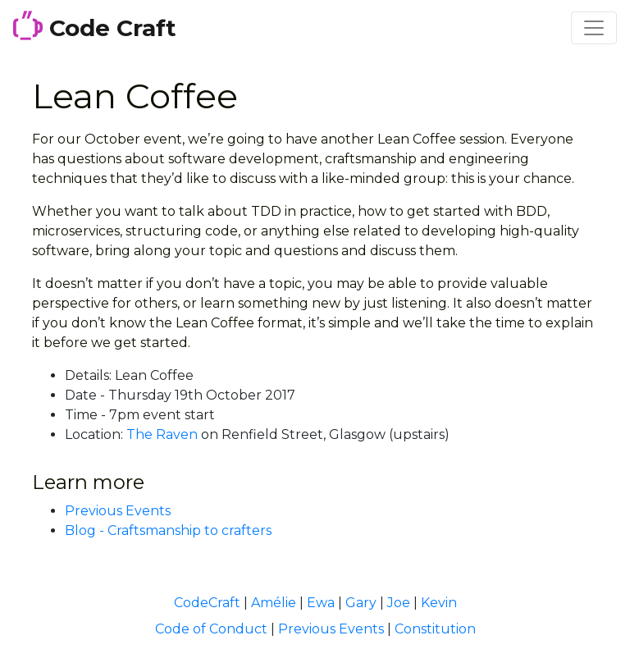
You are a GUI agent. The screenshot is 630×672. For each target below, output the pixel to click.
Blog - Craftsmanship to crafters (168, 530)
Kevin (439, 603)
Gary (361, 603)
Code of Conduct (211, 629)
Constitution (435, 629)
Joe (399, 603)
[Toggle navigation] (594, 28)
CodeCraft (207, 603)
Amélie (274, 603)
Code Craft (95, 26)
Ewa (321, 603)
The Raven (162, 434)
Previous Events (118, 511)
